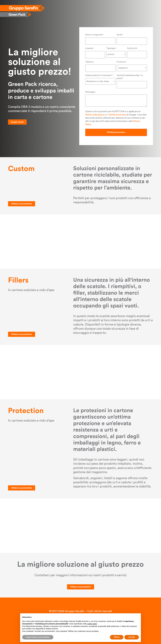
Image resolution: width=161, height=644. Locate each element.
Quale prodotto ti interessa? (99, 75)
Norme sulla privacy (95, 114)
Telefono (89, 61)
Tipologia (111, 48)
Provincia (122, 61)
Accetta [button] (132, 637)
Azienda (90, 48)
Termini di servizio (117, 114)
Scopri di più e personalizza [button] (38, 637)
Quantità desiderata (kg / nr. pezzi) (130, 76)
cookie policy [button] (92, 624)
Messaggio (90, 91)
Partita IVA (132, 48)
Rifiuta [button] (117, 637)
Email (120, 35)
